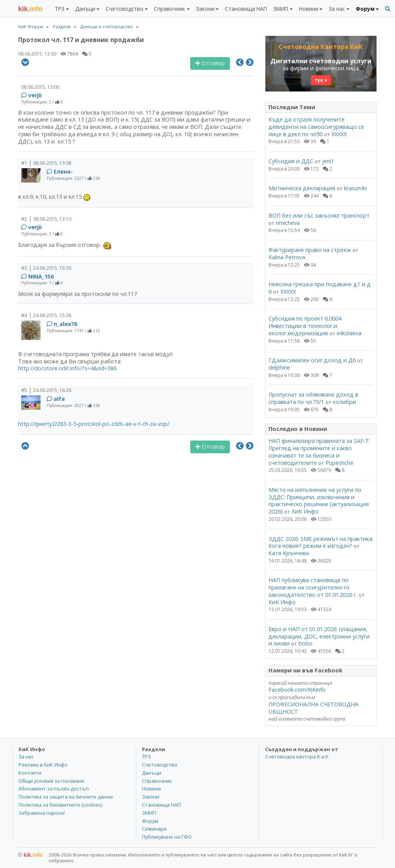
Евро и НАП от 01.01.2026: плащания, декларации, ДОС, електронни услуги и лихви (319, 636)
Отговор (210, 63)
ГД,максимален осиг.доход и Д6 (312, 360)
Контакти (30, 773)
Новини (151, 789)
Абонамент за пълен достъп (54, 789)
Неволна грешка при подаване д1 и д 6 (320, 288)
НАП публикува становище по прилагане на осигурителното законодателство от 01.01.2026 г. (313, 587)
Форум (150, 821)
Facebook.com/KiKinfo (297, 690)
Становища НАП (246, 9)
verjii (35, 95)
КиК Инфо (305, 511)
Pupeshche (339, 463)
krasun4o (356, 188)
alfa (59, 399)
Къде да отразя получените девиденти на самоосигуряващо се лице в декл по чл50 (316, 127)
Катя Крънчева (289, 553)
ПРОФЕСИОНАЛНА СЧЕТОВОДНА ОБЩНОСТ (313, 708)
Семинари (154, 829)
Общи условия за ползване (51, 781)
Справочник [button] (170, 9)
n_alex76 (65, 324)
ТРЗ (146, 757)
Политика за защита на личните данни (66, 797)
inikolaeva (349, 333)
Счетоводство (160, 765)
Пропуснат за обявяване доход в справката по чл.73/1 (313, 398)
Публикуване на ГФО (167, 837)
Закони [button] (205, 9)
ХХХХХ (339, 134)
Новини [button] (309, 9)
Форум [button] (365, 9)
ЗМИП (149, 813)
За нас (26, 757)
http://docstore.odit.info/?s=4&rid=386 (67, 368)
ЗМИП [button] (281, 9)
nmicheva (288, 223)
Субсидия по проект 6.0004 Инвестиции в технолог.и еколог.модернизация (305, 326)
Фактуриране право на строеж (310, 250)
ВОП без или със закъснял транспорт (319, 215)
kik (30, 855)
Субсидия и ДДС (291, 161)
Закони (151, 797)
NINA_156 (41, 276)
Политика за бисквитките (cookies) (60, 805)
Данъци (152, 773)
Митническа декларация (302, 188)
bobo (306, 643)
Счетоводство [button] (125, 9)
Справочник (157, 781)
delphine (279, 367)
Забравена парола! (42, 813)
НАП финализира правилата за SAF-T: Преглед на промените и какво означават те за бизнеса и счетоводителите (319, 452)
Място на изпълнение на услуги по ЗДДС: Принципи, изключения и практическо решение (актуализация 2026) (319, 501)
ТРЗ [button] (60, 9)
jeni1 (328, 161)
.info (30, 9)
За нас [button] (337, 9)
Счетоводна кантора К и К (297, 757)
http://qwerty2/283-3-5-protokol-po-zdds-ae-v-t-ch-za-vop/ (94, 424)
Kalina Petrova (287, 257)
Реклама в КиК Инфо (43, 765)
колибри (344, 402)
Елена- (63, 171)
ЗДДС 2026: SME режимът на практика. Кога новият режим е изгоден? (321, 542)
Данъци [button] (85, 9)
